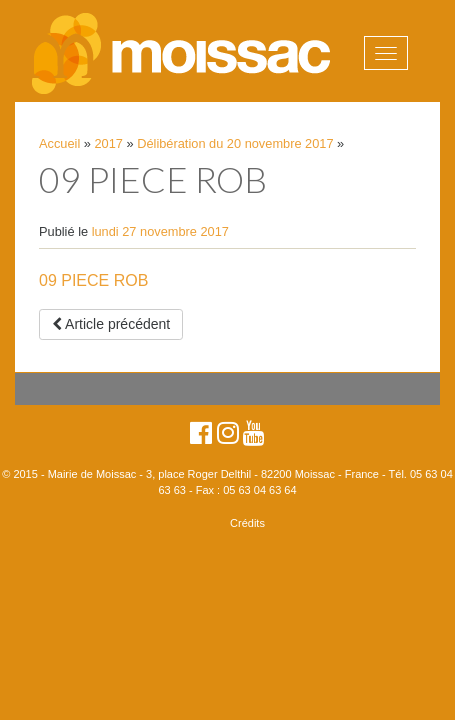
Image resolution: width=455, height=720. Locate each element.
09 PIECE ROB (93, 280)
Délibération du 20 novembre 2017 (235, 143)
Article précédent (111, 324)
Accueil (59, 143)
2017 (109, 143)
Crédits (247, 523)
